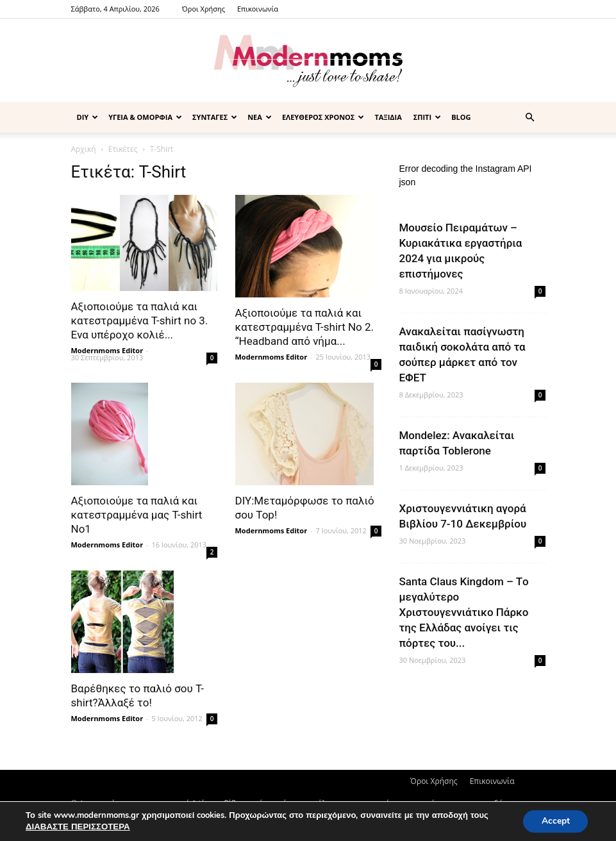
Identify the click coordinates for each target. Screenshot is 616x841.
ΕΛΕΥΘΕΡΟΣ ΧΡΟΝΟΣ (323, 117)
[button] (530, 118)
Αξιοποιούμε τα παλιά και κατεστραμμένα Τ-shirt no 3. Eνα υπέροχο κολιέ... (140, 321)
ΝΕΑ (260, 117)
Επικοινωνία (258, 9)
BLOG (461, 117)
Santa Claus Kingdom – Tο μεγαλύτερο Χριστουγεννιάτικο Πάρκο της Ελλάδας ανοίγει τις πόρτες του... (464, 612)
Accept (554, 821)
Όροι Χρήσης (204, 9)
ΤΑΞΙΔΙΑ (388, 117)
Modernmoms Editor (107, 350)
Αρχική (84, 149)
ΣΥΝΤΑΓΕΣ (215, 117)
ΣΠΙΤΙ (427, 117)
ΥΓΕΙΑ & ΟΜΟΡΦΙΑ (145, 117)
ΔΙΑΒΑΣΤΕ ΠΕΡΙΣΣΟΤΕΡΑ (77, 827)
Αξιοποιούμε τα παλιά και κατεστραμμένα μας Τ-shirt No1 (137, 515)
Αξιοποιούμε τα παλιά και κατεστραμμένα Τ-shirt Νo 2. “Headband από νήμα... (305, 327)
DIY (88, 117)
